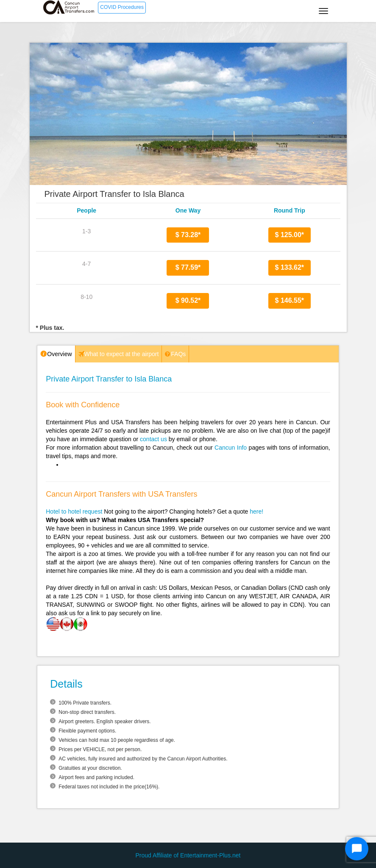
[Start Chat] (357, 849)
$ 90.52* (188, 300)
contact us (153, 439)
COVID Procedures (122, 7)
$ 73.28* (188, 235)
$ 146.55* (290, 300)
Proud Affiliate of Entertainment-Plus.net (188, 855)
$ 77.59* (188, 267)
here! (256, 511)
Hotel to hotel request (74, 511)
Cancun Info (231, 448)
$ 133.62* (290, 267)
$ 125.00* (290, 235)
